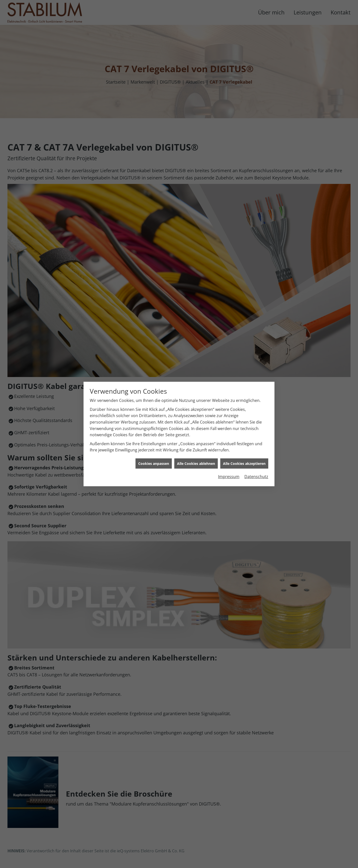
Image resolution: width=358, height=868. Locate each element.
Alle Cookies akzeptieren (244, 342)
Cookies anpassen (154, 342)
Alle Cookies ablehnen (196, 342)
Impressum (229, 355)
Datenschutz (256, 355)
